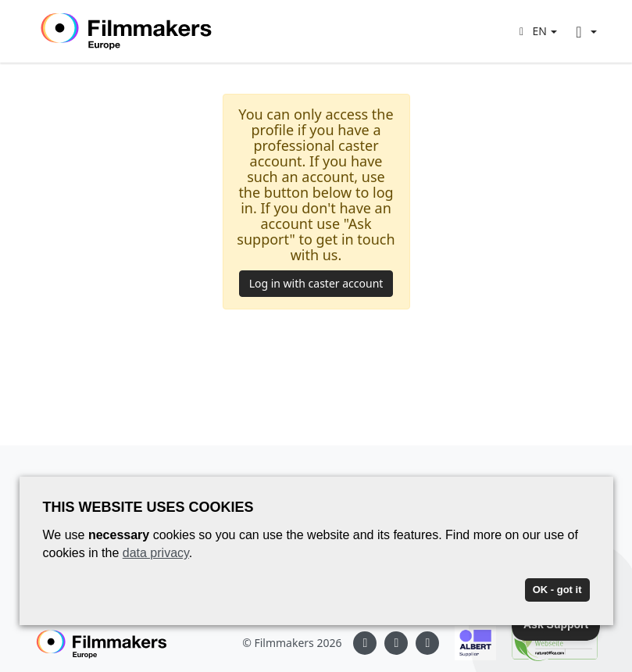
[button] (536, 31)
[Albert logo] (467, 643)
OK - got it (557, 590)
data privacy (156, 553)
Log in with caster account (316, 283)
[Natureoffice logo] (547, 643)
